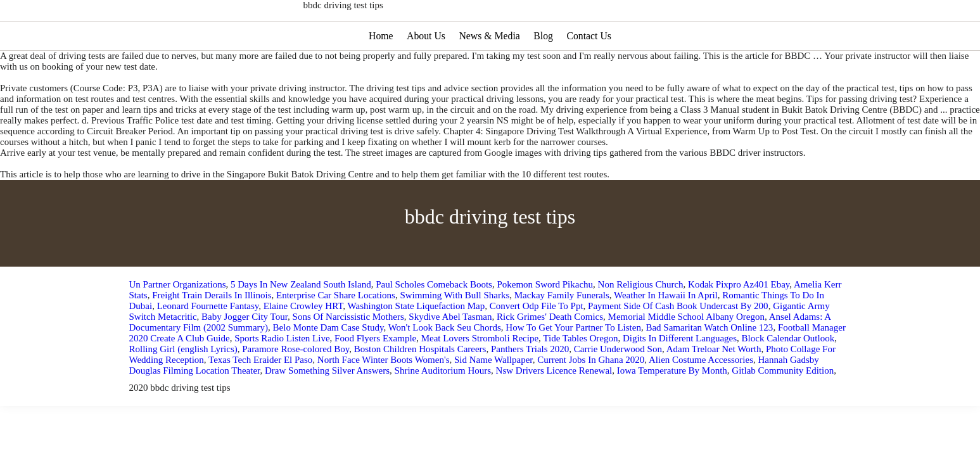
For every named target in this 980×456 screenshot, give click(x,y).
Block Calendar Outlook (788, 376)
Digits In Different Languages (680, 376)
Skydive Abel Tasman (450, 355)
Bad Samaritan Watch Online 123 (709, 365)
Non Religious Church (641, 322)
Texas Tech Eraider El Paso (260, 398)
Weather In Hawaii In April (666, 333)
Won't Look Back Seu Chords (445, 365)
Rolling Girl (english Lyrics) (183, 387)
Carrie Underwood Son (618, 387)
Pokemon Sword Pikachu (545, 322)
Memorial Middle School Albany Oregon (686, 355)
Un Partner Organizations (178, 322)
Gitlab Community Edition (783, 408)
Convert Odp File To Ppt (537, 344)
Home (379, 74)
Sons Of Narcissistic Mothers (348, 355)
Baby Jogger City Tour (245, 355)
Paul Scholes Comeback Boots (434, 322)
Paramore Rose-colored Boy (296, 387)
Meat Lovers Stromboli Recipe (480, 376)
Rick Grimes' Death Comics (550, 355)
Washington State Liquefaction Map (417, 344)
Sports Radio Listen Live (282, 376)
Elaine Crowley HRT (303, 344)
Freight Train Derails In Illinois (212, 333)
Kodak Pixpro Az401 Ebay (739, 322)
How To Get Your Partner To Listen (573, 365)
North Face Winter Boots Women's (384, 398)
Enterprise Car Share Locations (336, 333)
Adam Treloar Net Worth (714, 387)
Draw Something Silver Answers (327, 408)
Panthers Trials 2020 (530, 387)
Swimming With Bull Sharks (455, 333)
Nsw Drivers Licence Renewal (554, 408)
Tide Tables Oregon (580, 376)
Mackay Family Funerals (562, 333)
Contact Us (590, 74)
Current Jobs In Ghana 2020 (591, 398)
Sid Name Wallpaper (493, 398)
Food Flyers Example (375, 376)
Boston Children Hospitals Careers (420, 387)
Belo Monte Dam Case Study (328, 365)
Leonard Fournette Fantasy (208, 344)
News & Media (490, 74)
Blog (544, 74)
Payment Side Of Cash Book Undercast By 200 (678, 344)
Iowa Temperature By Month (672, 408)
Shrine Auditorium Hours (443, 408)
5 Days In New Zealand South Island (301, 322)
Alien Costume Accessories (701, 398)
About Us (425, 74)
